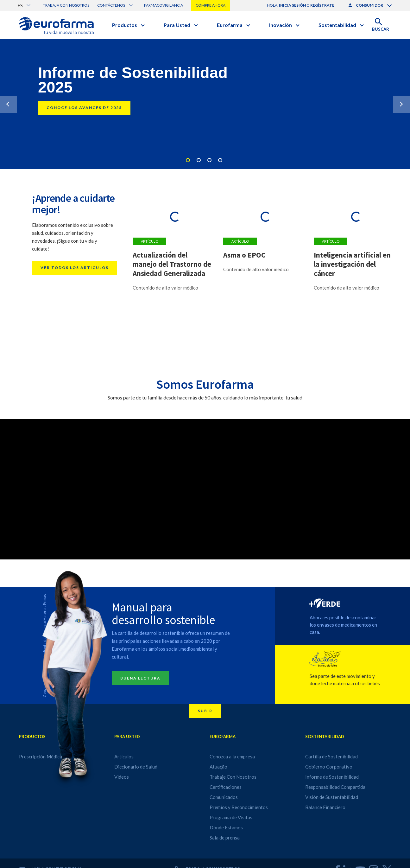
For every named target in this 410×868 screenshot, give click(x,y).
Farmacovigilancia (164, 5)
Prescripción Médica (41, 756)
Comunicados (224, 797)
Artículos (124, 756)
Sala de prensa (225, 838)
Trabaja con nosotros (66, 5)
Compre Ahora (211, 5)
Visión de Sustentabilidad (332, 797)
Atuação (218, 767)
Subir (205, 711)
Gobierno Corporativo (329, 767)
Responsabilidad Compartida (335, 787)
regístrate (322, 5)
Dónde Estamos (226, 827)
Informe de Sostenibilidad (332, 777)
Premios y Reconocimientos (239, 807)
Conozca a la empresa (232, 756)
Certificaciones (226, 787)
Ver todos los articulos (75, 268)
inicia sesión (292, 5)
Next (402, 104)
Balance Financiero (325, 807)
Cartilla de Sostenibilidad (331, 756)
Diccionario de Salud (136, 767)
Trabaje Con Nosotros (233, 777)
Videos (122, 777)
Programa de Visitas (231, 817)
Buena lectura (140, 678)
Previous (8, 104)
